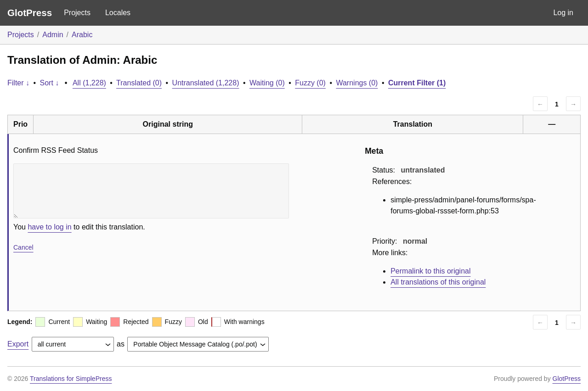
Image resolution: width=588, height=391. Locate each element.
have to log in (49, 227)
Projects (77, 13)
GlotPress (30, 13)
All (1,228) (89, 83)
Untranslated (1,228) (206, 83)
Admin (53, 35)
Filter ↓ (18, 83)
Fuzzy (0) (310, 83)
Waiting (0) (267, 83)
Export (18, 344)
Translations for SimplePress (71, 379)
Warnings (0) (357, 83)
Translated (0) (139, 83)
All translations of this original (438, 282)
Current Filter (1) (417, 83)
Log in (563, 13)
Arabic (82, 35)
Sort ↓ (50, 83)
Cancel (23, 247)
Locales (118, 13)
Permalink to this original (430, 271)
